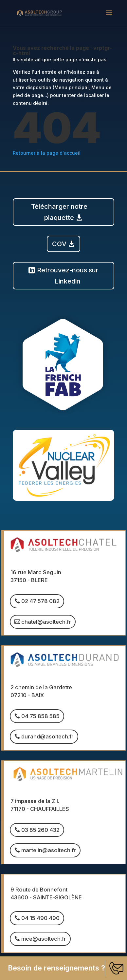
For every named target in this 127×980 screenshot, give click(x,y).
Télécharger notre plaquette (59, 212)
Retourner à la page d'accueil (47, 153)
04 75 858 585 (40, 716)
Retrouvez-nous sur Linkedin (68, 276)
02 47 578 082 (40, 601)
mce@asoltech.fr (44, 939)
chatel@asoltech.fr (46, 622)
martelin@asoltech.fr (49, 850)
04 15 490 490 (40, 918)
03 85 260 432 (40, 830)
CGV (59, 244)
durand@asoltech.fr (47, 736)
